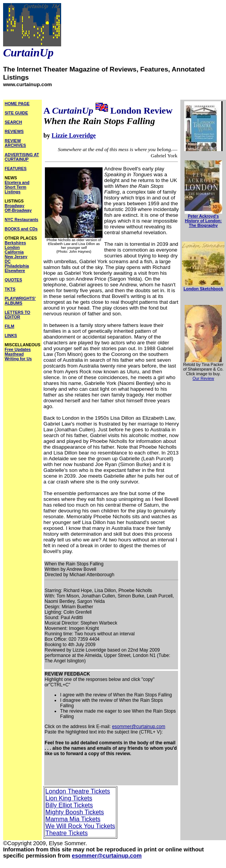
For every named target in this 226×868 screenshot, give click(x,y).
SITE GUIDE (16, 113)
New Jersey (16, 257)
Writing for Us (18, 359)
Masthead (14, 354)
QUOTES (13, 280)
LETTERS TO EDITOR (17, 315)
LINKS (11, 335)
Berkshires (15, 243)
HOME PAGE (17, 104)
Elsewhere (15, 271)
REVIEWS (14, 131)
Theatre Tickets (66, 833)
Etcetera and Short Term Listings (17, 187)
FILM (9, 326)
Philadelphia (17, 266)
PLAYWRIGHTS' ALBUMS (20, 301)
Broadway (15, 206)
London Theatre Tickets (78, 791)
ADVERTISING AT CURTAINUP (22, 157)
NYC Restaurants (21, 220)
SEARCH (13, 122)
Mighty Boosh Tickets (74, 812)
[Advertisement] (95, 773)
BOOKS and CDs (21, 229)
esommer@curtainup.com (139, 727)
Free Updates (18, 349)
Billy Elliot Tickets (69, 805)
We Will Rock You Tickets (80, 826)
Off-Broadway (18, 210)
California (14, 252)
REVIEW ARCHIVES (15, 143)
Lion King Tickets (69, 798)
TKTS (10, 289)
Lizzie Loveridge (74, 135)
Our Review (204, 378)
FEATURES (16, 168)
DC (8, 261)
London (12, 247)
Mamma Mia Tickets (73, 819)
